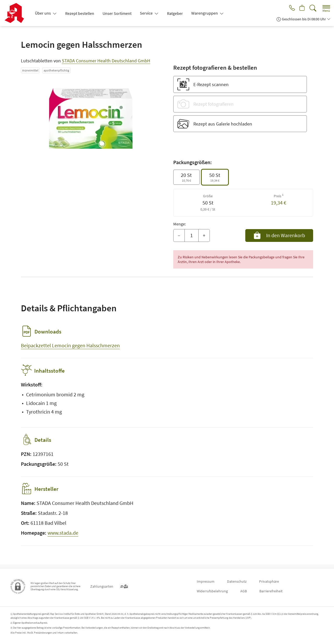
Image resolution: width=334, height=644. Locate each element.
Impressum (206, 581)
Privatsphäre (269, 581)
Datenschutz (237, 581)
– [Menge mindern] (179, 235)
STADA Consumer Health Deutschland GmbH (106, 61)
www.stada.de (63, 536)
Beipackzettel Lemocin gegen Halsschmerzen (70, 345)
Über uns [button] (43, 13)
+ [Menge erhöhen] (204, 235)
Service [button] (147, 13)
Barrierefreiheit (271, 591)
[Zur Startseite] (16, 13)
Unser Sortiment (117, 13)
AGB (244, 591)
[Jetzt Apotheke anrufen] (290, 8)
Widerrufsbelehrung (212, 591)
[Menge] (192, 236)
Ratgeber (175, 13)
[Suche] (313, 8)
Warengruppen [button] (205, 13)
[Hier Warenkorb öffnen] (302, 8)
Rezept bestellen (80, 13)
